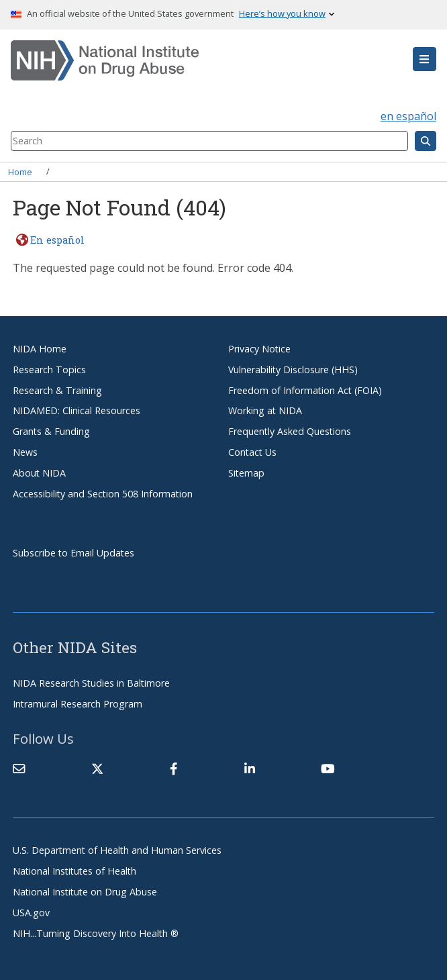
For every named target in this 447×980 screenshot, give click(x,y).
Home (20, 171)
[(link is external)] (97, 769)
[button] (425, 59)
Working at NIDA (265, 410)
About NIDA (39, 473)
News (25, 452)
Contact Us (252, 452)
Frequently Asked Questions (290, 431)
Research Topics (49, 370)
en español (408, 116)
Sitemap (246, 473)
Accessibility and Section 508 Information (103, 494)
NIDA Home (40, 349)
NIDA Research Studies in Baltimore (91, 683)
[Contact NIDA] (19, 769)
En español (57, 240)
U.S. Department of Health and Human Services (117, 850)
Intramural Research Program (78, 704)
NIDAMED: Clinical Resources (77, 410)
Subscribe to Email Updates (73, 553)
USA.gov (31, 913)
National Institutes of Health (74, 871)
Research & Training (57, 390)
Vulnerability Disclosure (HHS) (293, 370)
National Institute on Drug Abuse (85, 892)
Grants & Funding (51, 431)
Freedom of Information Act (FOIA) (305, 390)
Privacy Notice (259, 349)
